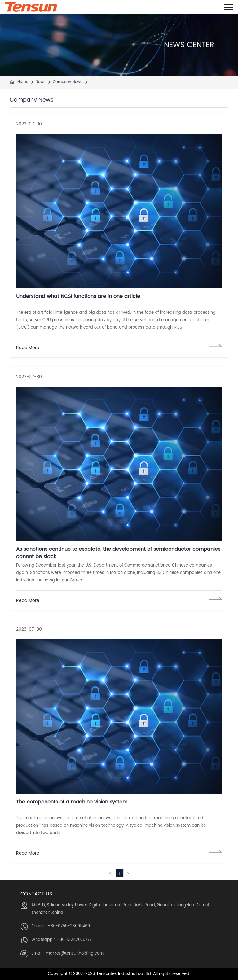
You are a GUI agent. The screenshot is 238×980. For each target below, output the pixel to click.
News (40, 82)
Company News (67, 82)
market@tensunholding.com (75, 954)
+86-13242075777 (74, 940)
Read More (28, 348)
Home (23, 82)
